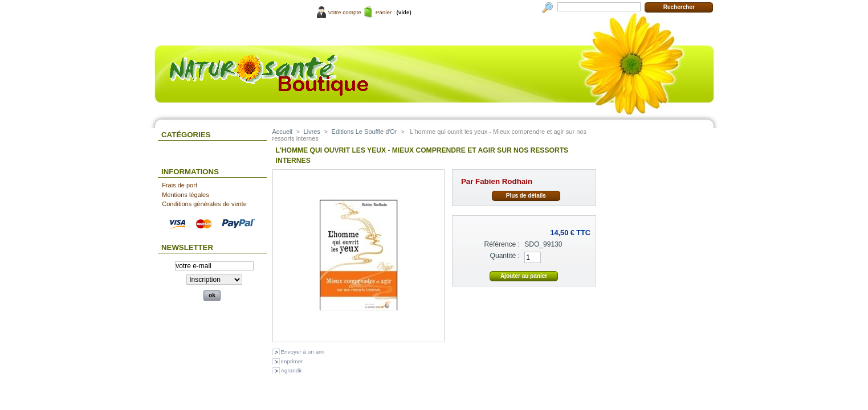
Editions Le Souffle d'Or (364, 132)
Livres (312, 132)
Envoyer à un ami (303, 352)
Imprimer (292, 361)
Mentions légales (186, 195)
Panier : (385, 12)
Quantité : (505, 256)
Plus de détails (526, 196)
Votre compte (345, 12)
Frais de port (180, 185)
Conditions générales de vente (204, 204)
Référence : (502, 244)
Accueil (282, 132)
